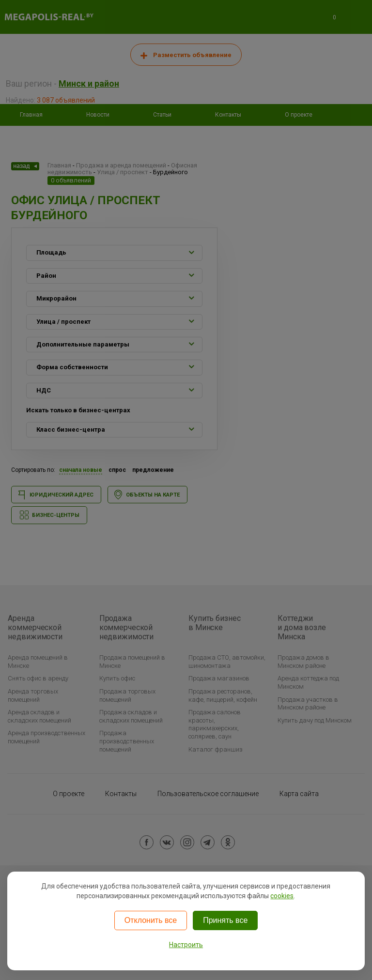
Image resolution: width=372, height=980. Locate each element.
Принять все (225, 920)
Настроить (186, 945)
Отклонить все (151, 920)
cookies (282, 896)
